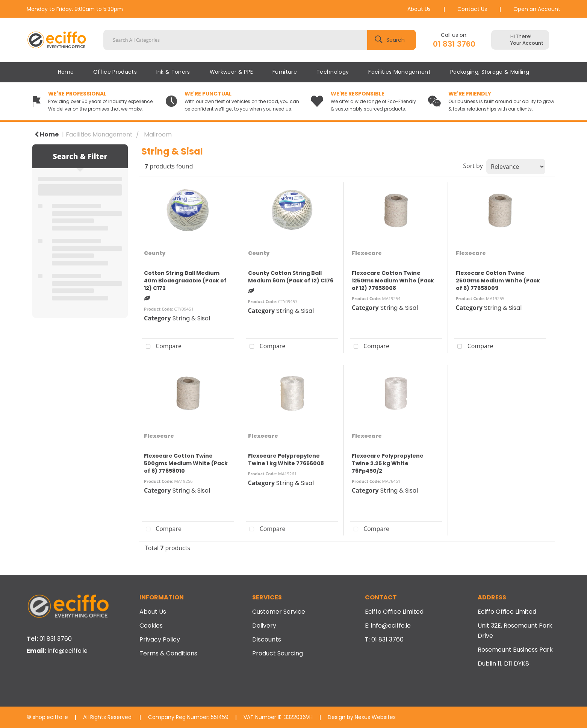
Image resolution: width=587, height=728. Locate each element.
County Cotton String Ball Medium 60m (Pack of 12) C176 (291, 277)
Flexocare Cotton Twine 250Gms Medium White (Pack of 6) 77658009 (498, 281)
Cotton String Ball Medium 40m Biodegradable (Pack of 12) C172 (185, 281)
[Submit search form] (392, 40)
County (155, 253)
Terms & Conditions (168, 653)
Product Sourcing (278, 653)
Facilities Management (399, 72)
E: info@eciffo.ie (388, 626)
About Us (419, 9)
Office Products (115, 72)
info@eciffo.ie (68, 651)
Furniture (285, 72)
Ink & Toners (173, 72)
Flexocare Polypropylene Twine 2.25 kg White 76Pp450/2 (388, 463)
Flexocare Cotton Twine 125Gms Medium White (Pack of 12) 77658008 (393, 281)
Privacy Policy (160, 639)
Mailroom (158, 134)
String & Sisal (191, 318)
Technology (333, 72)
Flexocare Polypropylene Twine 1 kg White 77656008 (286, 460)
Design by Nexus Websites (362, 717)
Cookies (151, 626)
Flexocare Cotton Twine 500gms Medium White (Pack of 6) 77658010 (186, 463)
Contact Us (472, 9)
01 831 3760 (454, 44)
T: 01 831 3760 (384, 639)
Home (66, 72)
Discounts (267, 639)
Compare (162, 347)
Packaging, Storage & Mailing (490, 72)
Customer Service (279, 612)
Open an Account (537, 9)
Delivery (264, 626)
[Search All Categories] (260, 40)
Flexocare (367, 253)
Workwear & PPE (231, 72)
